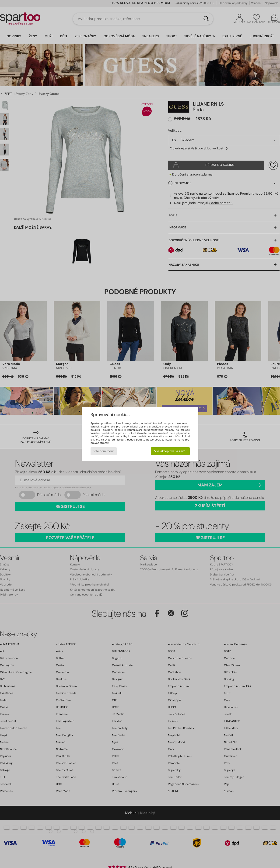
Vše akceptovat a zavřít (170, 451)
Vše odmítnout (104, 451)
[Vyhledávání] (206, 19)
